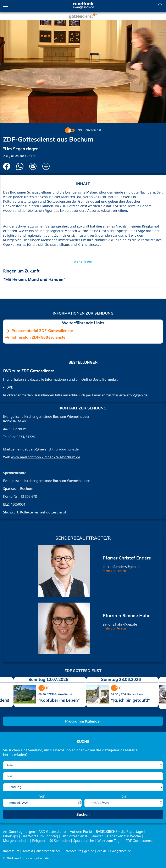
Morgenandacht (16, 841)
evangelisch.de (120, 851)
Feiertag (97, 836)
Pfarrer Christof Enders (127, 558)
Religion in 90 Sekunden (51, 841)
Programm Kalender (83, 721)
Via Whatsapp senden (20, 166)
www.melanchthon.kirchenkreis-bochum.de (46, 457)
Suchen (160, 5)
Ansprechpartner (48, 851)
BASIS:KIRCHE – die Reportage (119, 832)
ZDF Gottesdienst (89, 130)
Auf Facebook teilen (7, 166)
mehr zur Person (114, 571)
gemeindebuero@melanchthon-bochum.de (45, 449)
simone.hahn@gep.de (120, 625)
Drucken (46, 166)
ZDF (6, 156)
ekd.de (102, 851)
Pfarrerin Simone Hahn (127, 615)
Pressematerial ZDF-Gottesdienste (42, 331)
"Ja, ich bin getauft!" (130, 700)
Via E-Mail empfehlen (33, 166)
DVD (10, 387)
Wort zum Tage (110, 841)
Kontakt (28, 851)
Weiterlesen (83, 261)
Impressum (11, 851)
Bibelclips (10, 836)
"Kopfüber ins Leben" (59, 700)
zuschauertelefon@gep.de (127, 395)
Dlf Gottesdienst (74, 836)
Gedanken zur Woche (124, 836)
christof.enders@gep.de (122, 567)
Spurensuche (84, 841)
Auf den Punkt (81, 832)
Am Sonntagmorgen (19, 832)
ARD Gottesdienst (52, 832)
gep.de (89, 851)
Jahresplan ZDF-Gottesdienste (38, 337)
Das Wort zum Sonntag (40, 836)
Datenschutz (72, 851)
